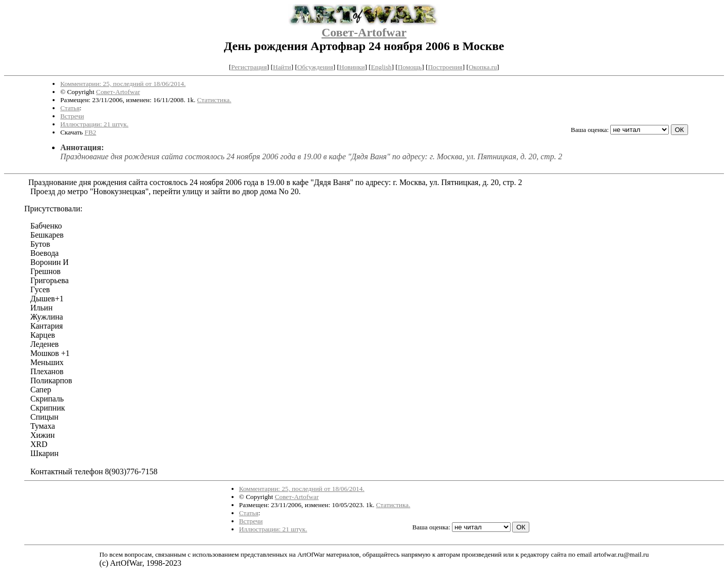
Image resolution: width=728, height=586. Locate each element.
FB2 (90, 132)
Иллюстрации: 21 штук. (94, 124)
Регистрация (249, 67)
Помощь (410, 67)
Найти (282, 67)
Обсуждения (315, 67)
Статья (70, 108)
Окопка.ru (483, 67)
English (381, 67)
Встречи (72, 116)
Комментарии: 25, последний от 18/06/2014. (123, 84)
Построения (445, 67)
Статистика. (214, 100)
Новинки (352, 67)
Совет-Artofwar (364, 32)
